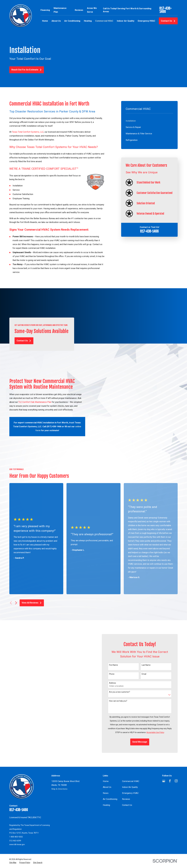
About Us (107, 769)
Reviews (79, 10)
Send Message (144, 724)
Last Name (150, 647)
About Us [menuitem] (56, 21)
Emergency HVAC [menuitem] (146, 21)
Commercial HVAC (131, 763)
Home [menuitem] (45, 21)
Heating (106, 787)
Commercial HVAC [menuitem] (104, 21)
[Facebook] (170, 763)
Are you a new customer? (124, 674)
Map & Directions (59, 771)
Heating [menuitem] (88, 21)
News (106, 775)
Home (106, 763)
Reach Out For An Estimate (27, 70)
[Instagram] (176, 763)
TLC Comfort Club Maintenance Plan (31, 402)
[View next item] (16, 585)
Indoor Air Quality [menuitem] (126, 21)
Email (148, 656)
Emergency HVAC (130, 775)
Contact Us (168, 21)
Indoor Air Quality (130, 769)
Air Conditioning (110, 781)
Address (117, 665)
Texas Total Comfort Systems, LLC (28, 132)
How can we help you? (122, 683)
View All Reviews (32, 585)
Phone (116, 656)
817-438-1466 (166, 10)
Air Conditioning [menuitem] (72, 21)
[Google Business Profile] (164, 763)
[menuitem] (149, 121)
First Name (118, 647)
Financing (45, 10)
